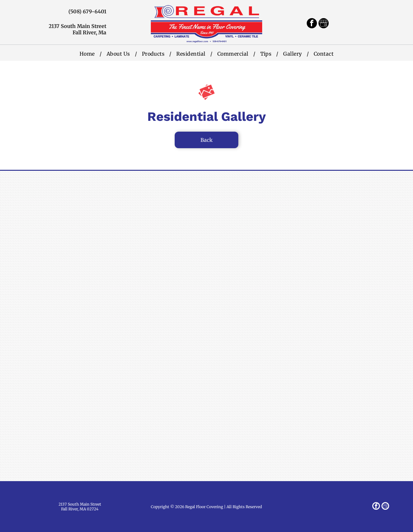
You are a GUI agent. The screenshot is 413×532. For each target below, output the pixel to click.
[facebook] (312, 24)
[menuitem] (88, 54)
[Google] (324, 24)
